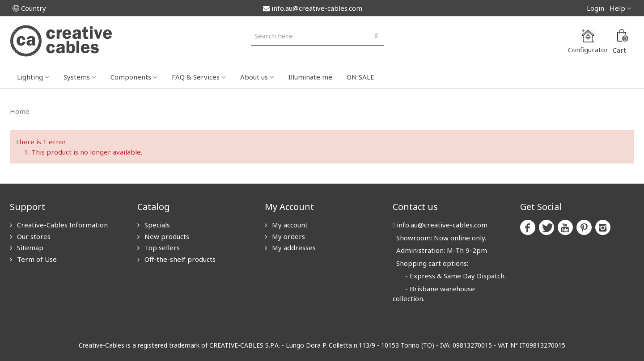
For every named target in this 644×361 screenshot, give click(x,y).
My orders (288, 236)
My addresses (293, 248)
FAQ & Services (196, 77)
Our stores (33, 236)
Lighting (30, 77)
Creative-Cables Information (61, 225)
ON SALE (360, 77)
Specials (156, 225)
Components (131, 77)
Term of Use (36, 259)
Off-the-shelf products (179, 259)
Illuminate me (310, 77)
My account (289, 225)
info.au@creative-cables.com (313, 8)
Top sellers (161, 248)
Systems (77, 77)
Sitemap (29, 248)
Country (29, 8)
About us (254, 77)
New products (166, 236)
